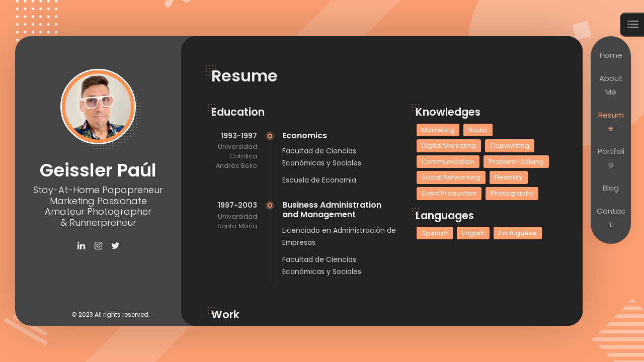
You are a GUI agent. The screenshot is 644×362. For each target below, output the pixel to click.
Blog (611, 188)
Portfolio (611, 158)
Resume (611, 121)
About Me (611, 85)
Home (611, 55)
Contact (611, 217)
